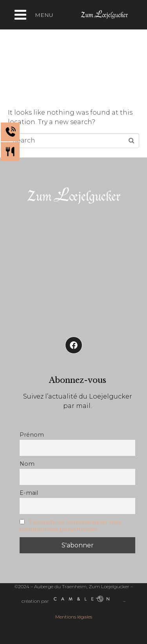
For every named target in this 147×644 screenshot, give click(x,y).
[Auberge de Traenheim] (73, 268)
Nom (27, 464)
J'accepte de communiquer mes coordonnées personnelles (71, 526)
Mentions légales (74, 617)
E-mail (29, 493)
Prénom (32, 435)
